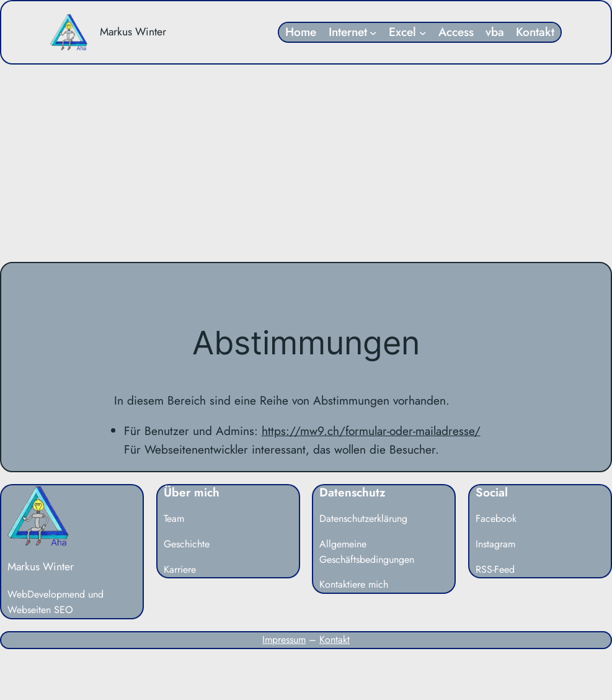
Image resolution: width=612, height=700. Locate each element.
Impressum (284, 639)
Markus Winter (133, 32)
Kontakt (335, 639)
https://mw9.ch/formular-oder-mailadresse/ (371, 431)
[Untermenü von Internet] (373, 32)
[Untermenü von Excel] (423, 32)
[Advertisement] (306, 163)
